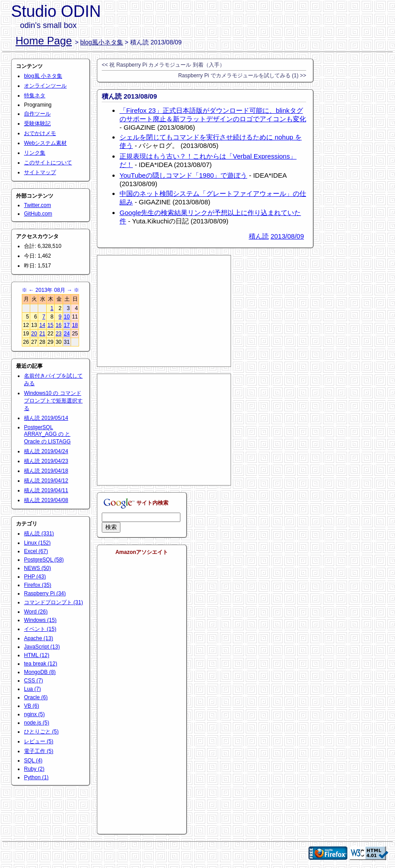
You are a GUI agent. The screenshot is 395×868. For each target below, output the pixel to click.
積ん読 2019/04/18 (46, 471)
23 (58, 334)
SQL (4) (33, 760)
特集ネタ (35, 96)
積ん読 (259, 236)
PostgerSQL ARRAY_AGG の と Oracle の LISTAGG (47, 434)
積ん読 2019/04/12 (46, 481)
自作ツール (37, 114)
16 (58, 325)
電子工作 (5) (39, 751)
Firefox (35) (38, 585)
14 (42, 325)
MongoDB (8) (40, 672)
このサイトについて (48, 163)
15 (50, 325)
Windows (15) (40, 620)
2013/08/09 (287, 236)
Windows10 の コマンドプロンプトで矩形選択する (53, 401)
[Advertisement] (164, 311)
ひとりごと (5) (41, 732)
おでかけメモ (40, 133)
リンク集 (35, 153)
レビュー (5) (39, 741)
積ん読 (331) (39, 534)
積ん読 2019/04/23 (46, 461)
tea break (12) (41, 664)
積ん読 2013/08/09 (129, 96)
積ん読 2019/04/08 (46, 500)
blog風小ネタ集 (102, 42)
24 (67, 334)
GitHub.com (38, 214)
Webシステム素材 (45, 143)
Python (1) (36, 777)
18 (75, 325)
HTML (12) (37, 655)
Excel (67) (36, 551)
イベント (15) (40, 629)
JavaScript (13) (42, 647)
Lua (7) (32, 689)
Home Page (44, 41)
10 (67, 317)
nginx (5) (34, 714)
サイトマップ (40, 172)
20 (34, 334)
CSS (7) (34, 681)
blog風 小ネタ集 (43, 76)
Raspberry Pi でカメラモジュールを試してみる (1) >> (242, 76)
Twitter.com (38, 205)
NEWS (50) (38, 568)
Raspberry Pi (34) (45, 593)
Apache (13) (38, 638)
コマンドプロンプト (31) (54, 602)
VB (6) (32, 706)
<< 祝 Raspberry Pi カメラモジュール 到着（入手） (163, 65)
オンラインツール (45, 86)
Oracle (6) (36, 697)
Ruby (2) (34, 769)
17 (67, 325)
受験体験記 (37, 123)
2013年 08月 (50, 290)
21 (42, 334)
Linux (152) (37, 543)
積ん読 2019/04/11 (46, 490)
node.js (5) (37, 723)
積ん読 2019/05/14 (46, 418)
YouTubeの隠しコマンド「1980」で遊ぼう (183, 175)
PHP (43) (35, 577)
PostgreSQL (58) (44, 560)
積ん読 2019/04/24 (46, 451)
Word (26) (36, 612)
